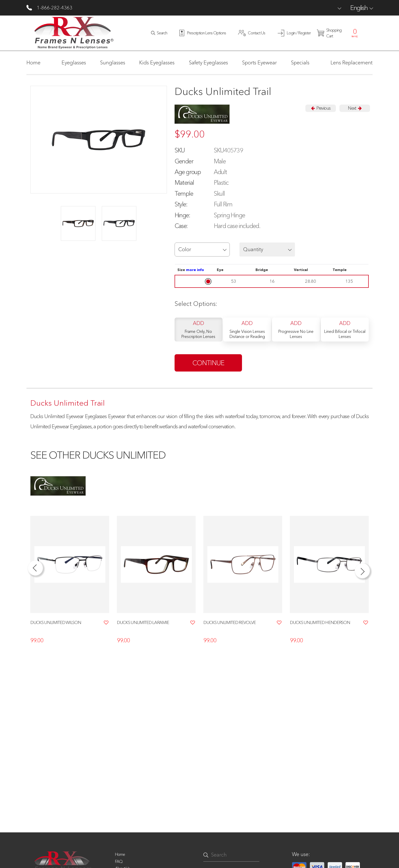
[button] (202, 250)
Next (355, 108)
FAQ (119, 861)
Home (120, 854)
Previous (321, 108)
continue (208, 363)
